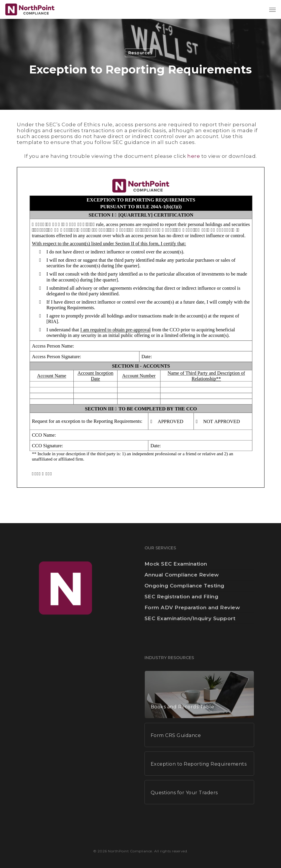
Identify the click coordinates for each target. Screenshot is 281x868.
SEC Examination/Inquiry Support (190, 618)
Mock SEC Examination (176, 564)
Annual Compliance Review (182, 575)
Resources (140, 53)
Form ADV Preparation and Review (192, 607)
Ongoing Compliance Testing (184, 586)
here (194, 156)
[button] (272, 9)
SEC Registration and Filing (181, 597)
